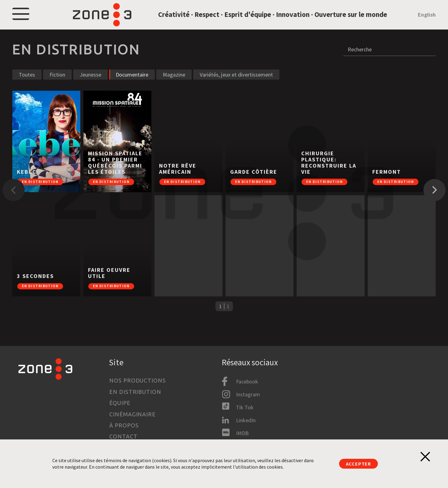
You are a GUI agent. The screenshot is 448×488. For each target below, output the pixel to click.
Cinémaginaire (132, 414)
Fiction (57, 84)
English (427, 20)
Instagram (248, 394)
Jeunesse (90, 84)
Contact (123, 436)
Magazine (174, 84)
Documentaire (132, 84)
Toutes (27, 84)
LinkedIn (246, 420)
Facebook (247, 381)
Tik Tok (245, 407)
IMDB (242, 433)
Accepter (358, 464)
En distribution (135, 392)
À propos (124, 425)
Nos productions (138, 380)
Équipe (120, 403)
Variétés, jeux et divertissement (236, 84)
